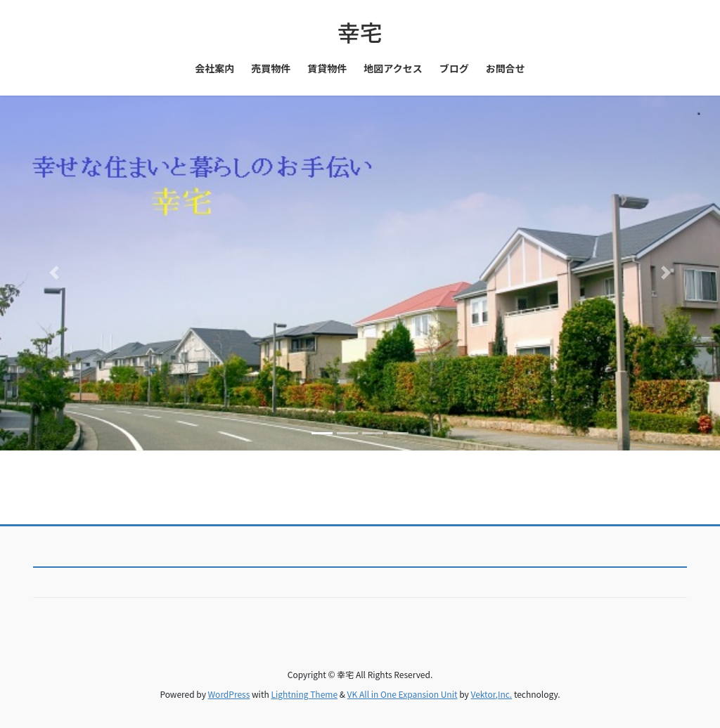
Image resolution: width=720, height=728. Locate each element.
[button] (54, 273)
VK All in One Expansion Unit (403, 694)
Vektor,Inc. (491, 694)
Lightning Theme (304, 694)
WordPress (229, 694)
